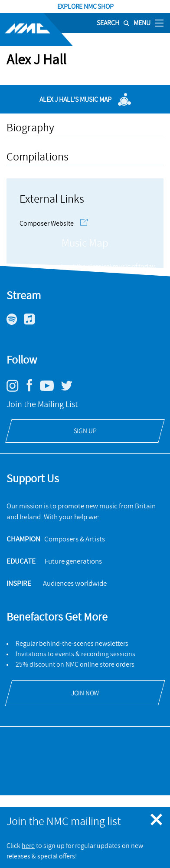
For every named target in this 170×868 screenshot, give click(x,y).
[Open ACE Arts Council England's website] (85, 777)
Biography (30, 128)
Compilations (38, 157)
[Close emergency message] (157, 820)
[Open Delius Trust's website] (85, 754)
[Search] (110, 23)
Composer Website (54, 224)
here (28, 846)
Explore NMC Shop (85, 7)
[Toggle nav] (159, 23)
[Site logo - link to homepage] (36, 30)
